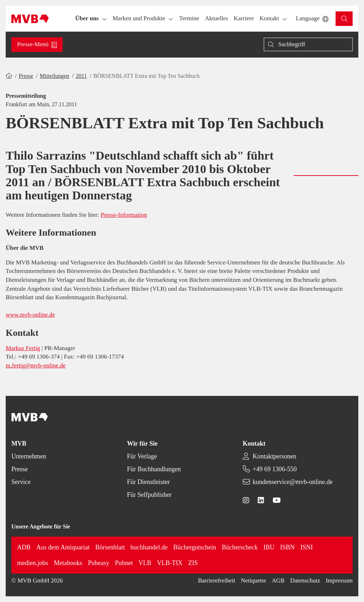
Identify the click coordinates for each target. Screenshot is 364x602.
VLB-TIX (170, 563)
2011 (81, 76)
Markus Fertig (23, 348)
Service (21, 482)
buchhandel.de (149, 547)
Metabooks (68, 563)
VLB (145, 563)
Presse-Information (124, 215)
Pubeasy (99, 563)
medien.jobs (33, 563)
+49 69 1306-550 (275, 469)
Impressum (339, 580)
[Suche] (308, 44)
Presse (26, 76)
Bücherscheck (240, 547)
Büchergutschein (195, 547)
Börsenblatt (110, 547)
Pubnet (124, 563)
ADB (24, 547)
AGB (278, 580)
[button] (189, 19)
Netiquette (254, 580)
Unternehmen (29, 456)
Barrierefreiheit (217, 580)
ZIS (193, 563)
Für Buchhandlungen (154, 469)
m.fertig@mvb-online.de (36, 365)
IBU (269, 547)
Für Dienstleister (148, 482)
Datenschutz (305, 580)
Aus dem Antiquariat (63, 547)
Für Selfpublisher (149, 495)
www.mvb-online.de (30, 315)
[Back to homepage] (30, 19)
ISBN (287, 547)
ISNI (307, 547)
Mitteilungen (55, 76)
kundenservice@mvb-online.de (293, 482)
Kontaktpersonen (275, 456)
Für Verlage (142, 456)
